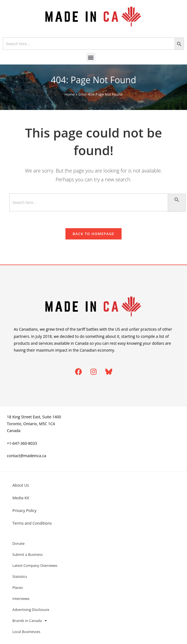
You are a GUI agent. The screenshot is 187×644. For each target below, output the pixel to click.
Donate (18, 543)
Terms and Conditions (32, 523)
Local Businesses (26, 632)
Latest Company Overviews (35, 565)
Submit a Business (28, 554)
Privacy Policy (24, 510)
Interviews (21, 599)
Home (70, 94)
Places (18, 588)
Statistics (20, 576)
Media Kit (21, 498)
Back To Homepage (93, 234)
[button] (91, 57)
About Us (21, 485)
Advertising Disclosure (31, 610)
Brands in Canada (30, 621)
